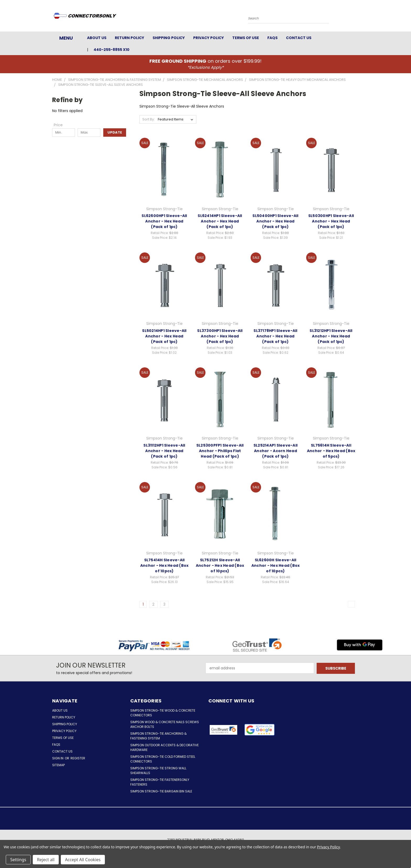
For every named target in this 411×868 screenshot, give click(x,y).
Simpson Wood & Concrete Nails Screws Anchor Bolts (165, 724)
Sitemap (58, 765)
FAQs (272, 38)
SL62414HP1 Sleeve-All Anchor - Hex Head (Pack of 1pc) (220, 221)
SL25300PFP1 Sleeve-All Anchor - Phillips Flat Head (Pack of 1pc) (220, 451)
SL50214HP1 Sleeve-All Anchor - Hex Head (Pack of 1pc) (164, 336)
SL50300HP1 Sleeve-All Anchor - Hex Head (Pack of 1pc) (331, 221)
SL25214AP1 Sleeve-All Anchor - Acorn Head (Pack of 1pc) (275, 451)
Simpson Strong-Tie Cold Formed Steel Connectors (163, 759)
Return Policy (129, 38)
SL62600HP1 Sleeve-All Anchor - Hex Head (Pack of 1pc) (164, 221)
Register (78, 758)
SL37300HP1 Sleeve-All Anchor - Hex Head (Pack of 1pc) (220, 336)
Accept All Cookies (83, 860)
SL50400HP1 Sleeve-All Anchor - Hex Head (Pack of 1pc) (275, 221)
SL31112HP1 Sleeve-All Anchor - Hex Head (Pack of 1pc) (164, 451)
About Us (97, 38)
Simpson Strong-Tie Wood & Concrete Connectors (163, 713)
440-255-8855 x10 (112, 50)
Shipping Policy (169, 38)
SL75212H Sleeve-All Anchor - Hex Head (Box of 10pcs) (220, 565)
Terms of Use (246, 38)
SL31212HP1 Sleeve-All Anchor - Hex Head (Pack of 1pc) (331, 336)
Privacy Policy (209, 38)
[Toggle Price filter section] (61, 125)
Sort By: (148, 119)
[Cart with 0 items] (358, 17)
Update (115, 132)
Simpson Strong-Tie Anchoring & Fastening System (158, 736)
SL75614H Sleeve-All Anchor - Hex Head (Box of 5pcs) (331, 451)
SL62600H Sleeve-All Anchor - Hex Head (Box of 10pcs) (276, 565)
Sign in (58, 758)
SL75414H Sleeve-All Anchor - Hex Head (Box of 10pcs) (164, 565)
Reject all (46, 860)
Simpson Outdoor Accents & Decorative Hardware (164, 747)
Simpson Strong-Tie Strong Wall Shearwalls (158, 771)
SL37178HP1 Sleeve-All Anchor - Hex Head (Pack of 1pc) (275, 336)
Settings (18, 860)
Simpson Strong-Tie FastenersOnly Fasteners (160, 782)
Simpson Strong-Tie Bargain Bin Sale (161, 791)
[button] (260, 730)
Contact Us (299, 38)
